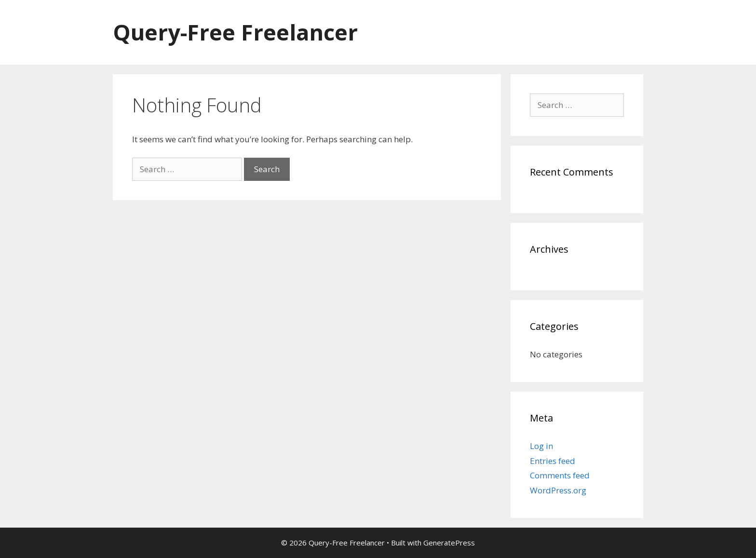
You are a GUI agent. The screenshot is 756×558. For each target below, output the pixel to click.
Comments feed (560, 475)
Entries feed (553, 461)
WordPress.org (558, 490)
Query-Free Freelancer (235, 32)
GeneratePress (449, 543)
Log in (541, 446)
